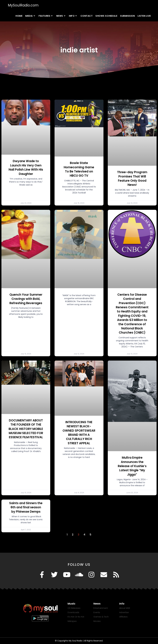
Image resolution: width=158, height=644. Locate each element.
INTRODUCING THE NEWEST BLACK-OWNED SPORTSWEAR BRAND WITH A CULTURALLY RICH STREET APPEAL (79, 433)
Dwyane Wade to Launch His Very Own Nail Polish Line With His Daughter (26, 167)
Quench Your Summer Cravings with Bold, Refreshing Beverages (26, 299)
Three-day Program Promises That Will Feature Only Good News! (132, 178)
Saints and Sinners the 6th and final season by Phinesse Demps (26, 507)
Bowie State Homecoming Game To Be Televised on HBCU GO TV (79, 169)
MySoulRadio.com (23, 5)
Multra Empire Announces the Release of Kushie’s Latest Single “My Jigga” (132, 466)
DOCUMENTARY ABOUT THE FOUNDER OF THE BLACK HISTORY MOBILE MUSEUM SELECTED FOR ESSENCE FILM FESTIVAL (26, 429)
